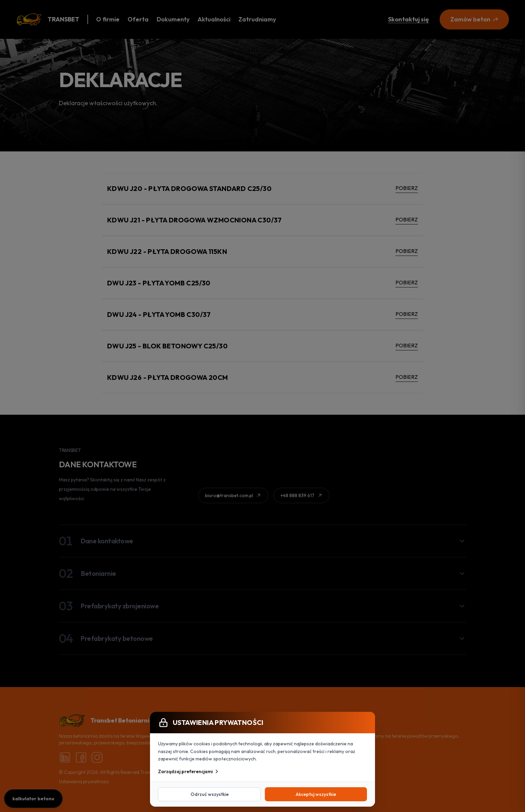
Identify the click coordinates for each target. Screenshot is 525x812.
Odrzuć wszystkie (210, 794)
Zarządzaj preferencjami (189, 771)
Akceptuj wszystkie (316, 794)
